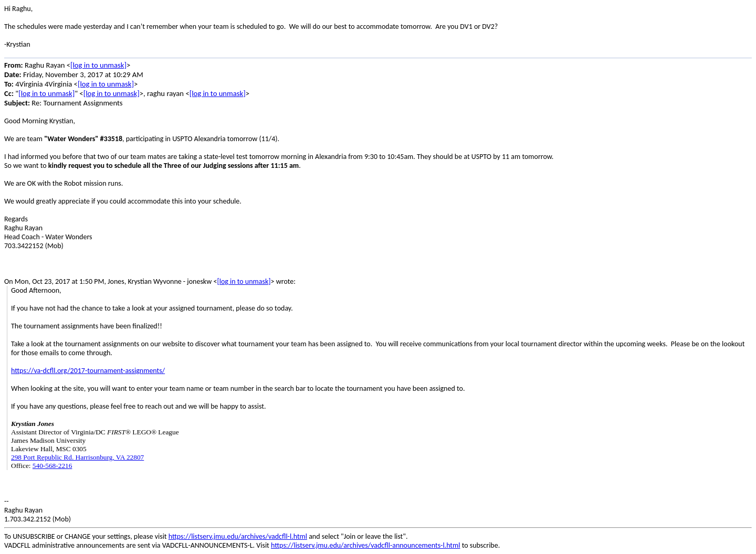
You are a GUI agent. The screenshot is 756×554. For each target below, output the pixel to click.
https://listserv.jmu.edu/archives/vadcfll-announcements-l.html (365, 545)
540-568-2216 (52, 466)
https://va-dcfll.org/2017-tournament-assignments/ (88, 371)
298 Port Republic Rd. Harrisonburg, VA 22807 (77, 457)
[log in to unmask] (98, 65)
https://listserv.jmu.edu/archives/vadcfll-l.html (238, 536)
